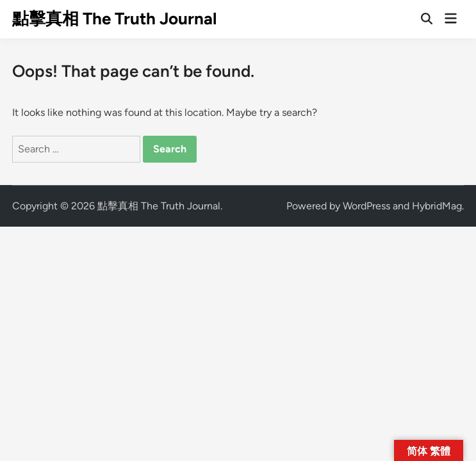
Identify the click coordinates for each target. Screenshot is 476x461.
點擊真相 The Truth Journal (114, 19)
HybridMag (437, 206)
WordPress (366, 206)
